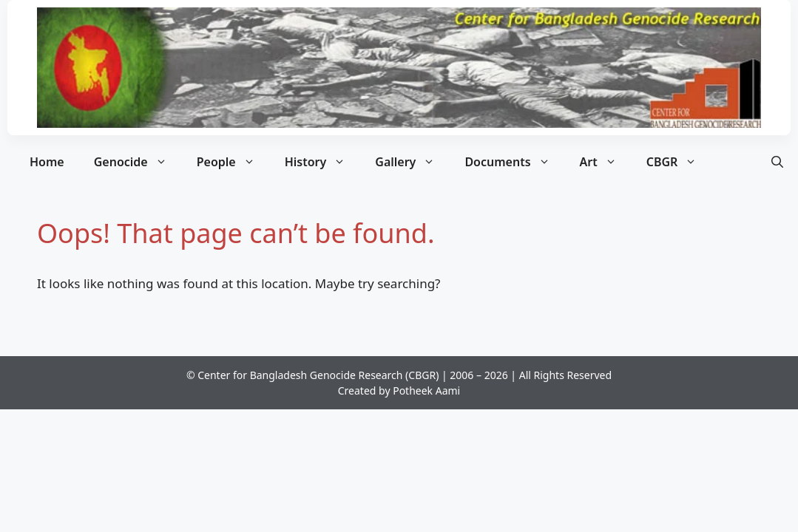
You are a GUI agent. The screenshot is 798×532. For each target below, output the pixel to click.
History (323, 162)
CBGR (679, 162)
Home (47, 162)
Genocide (138, 162)
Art (606, 162)
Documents (514, 162)
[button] (777, 162)
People (233, 162)
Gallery (412, 162)
